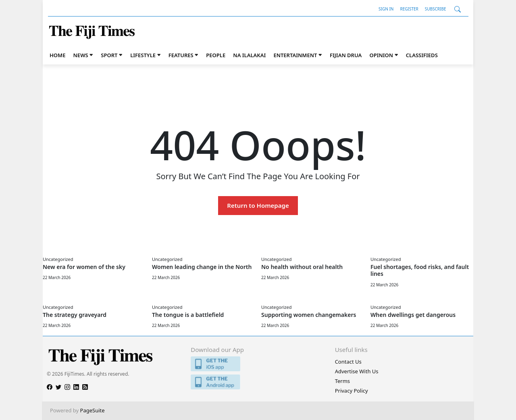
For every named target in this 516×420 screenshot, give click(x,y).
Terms (342, 381)
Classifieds (422, 55)
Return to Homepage (258, 205)
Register (409, 9)
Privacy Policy (352, 391)
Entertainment (295, 55)
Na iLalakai (249, 55)
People (216, 55)
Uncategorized (58, 259)
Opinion (381, 55)
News (81, 55)
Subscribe (436, 9)
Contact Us (348, 362)
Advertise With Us (357, 371)
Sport (109, 55)
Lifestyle (143, 55)
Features (181, 55)
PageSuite (93, 410)
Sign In (386, 9)
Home (57, 55)
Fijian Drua (346, 55)
